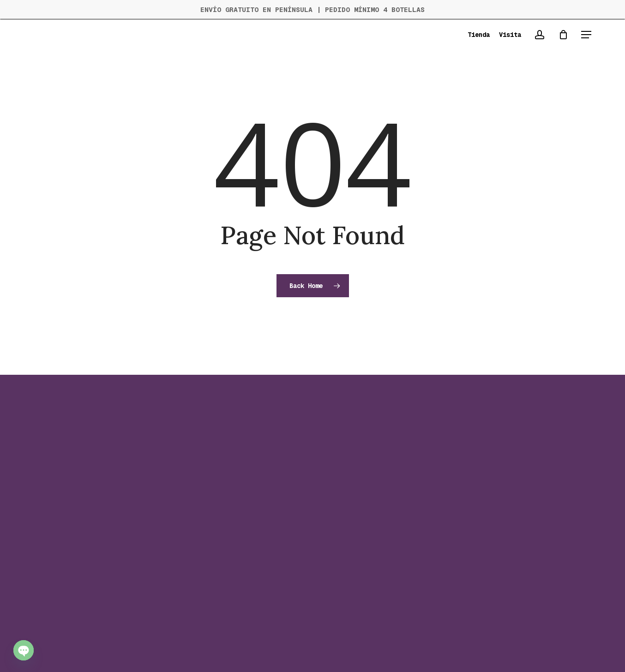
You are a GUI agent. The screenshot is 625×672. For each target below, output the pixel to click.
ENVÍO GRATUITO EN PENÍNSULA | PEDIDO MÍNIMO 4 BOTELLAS (312, 9)
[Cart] (563, 35)
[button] (586, 35)
